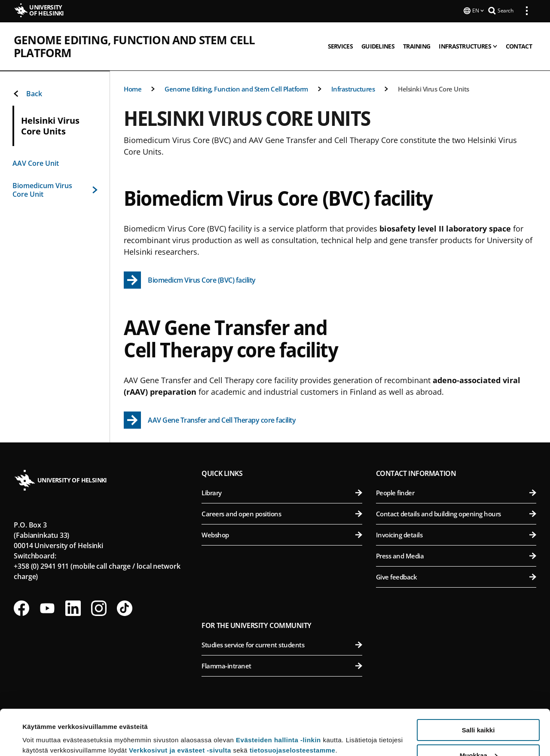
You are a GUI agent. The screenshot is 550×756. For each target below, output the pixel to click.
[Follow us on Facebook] (21, 608)
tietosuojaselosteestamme (293, 705)
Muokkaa (479, 710)
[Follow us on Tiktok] (125, 608)
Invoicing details (456, 535)
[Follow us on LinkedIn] (73, 608)
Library (282, 493)
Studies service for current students (282, 645)
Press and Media (456, 556)
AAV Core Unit (36, 163)
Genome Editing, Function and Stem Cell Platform (165, 39)
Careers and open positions (282, 514)
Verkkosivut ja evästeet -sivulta (180, 705)
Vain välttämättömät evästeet (478, 735)
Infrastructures (353, 89)
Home (133, 89)
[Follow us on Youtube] (47, 608)
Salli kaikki (478, 684)
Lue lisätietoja (44, 728)
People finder (456, 493)
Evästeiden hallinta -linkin (278, 694)
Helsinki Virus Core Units (434, 89)
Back (27, 94)
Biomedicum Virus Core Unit (55, 190)
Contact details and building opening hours (456, 514)
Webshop (282, 535)
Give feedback (456, 577)
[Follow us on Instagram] (99, 608)
